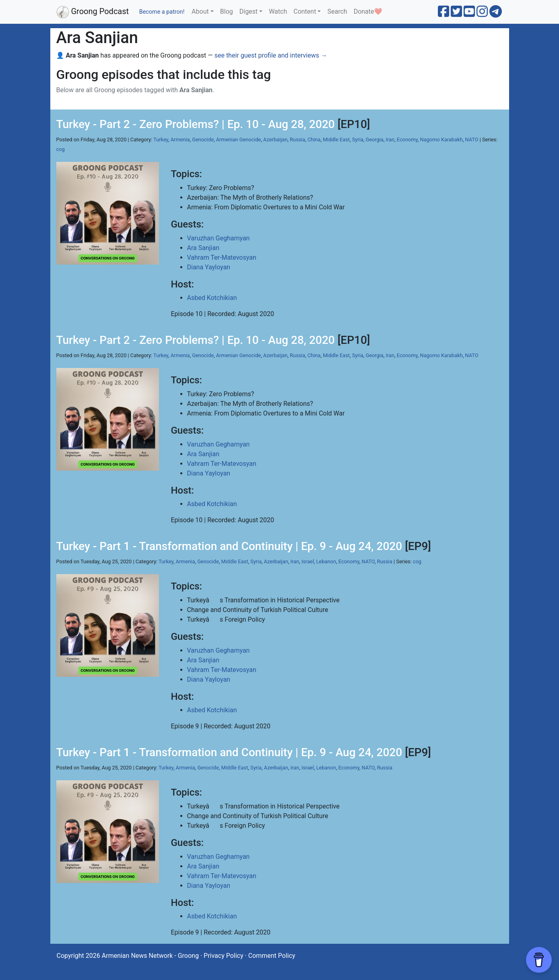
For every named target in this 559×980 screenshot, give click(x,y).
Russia (297, 140)
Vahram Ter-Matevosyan (222, 257)
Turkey (161, 140)
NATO (471, 140)
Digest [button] (249, 11)
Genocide (203, 140)
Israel (308, 561)
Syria (358, 140)
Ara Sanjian (203, 248)
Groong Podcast (93, 12)
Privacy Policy (224, 956)
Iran (390, 140)
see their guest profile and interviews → (271, 55)
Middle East (336, 140)
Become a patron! (162, 12)
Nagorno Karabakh (441, 140)
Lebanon (326, 561)
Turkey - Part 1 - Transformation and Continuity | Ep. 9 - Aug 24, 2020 (229, 546)
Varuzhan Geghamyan (219, 238)
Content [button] (305, 11)
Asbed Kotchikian (212, 298)
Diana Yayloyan (209, 267)
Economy (407, 140)
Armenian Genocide (239, 140)
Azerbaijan (275, 140)
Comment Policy (272, 956)
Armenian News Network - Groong (150, 956)
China (314, 140)
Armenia (180, 140)
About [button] (200, 11)
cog (61, 149)
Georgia (374, 140)
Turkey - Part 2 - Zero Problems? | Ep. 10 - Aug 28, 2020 (196, 124)
